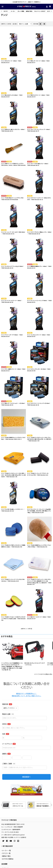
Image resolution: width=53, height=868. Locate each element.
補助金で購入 (29, 11)
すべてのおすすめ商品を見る (44, 674)
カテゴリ (6, 11)
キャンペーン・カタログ (40, 11)
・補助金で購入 (6, 856)
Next (51, 11)
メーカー (13, 11)
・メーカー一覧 (6, 850)
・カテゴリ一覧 (6, 853)
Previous (2, 11)
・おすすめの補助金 (7, 859)
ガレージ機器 (21, 11)
